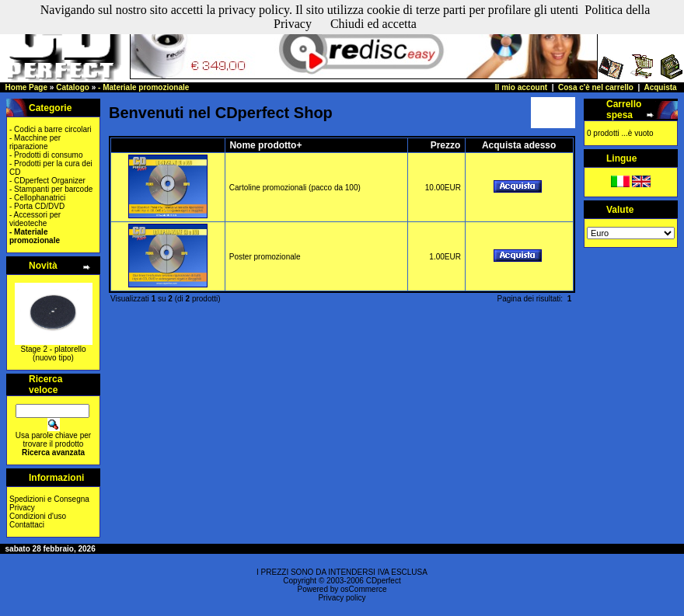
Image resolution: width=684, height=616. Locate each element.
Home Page (26, 87)
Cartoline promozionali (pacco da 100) (295, 188)
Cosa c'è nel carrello (596, 87)
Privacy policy (342, 598)
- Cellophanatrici (37, 198)
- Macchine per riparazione (35, 142)
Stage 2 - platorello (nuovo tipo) (54, 353)
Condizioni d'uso (38, 516)
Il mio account (521, 87)
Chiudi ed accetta (373, 24)
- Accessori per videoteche (35, 219)
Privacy (22, 508)
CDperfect (384, 581)
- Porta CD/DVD (37, 206)
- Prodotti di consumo (46, 155)
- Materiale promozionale (143, 87)
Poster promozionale (265, 257)
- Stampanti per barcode (51, 189)
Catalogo (73, 87)
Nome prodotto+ (265, 145)
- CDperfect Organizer (47, 181)
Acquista (660, 87)
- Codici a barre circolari (51, 129)
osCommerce (363, 589)
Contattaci (27, 525)
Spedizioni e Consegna (49, 499)
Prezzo (446, 145)
